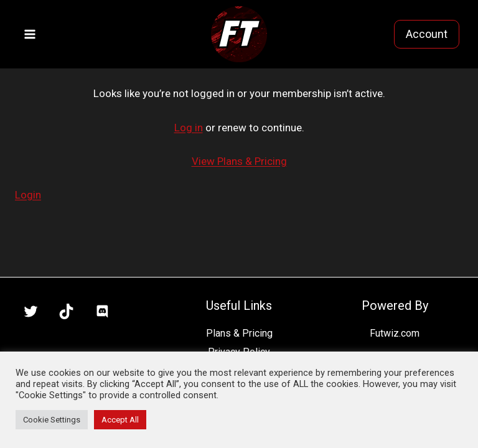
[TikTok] (67, 312)
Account (427, 34)
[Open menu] (30, 34)
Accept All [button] (120, 420)
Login (28, 195)
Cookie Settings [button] (52, 420)
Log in (189, 128)
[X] (30, 312)
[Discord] (102, 312)
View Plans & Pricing (239, 161)
